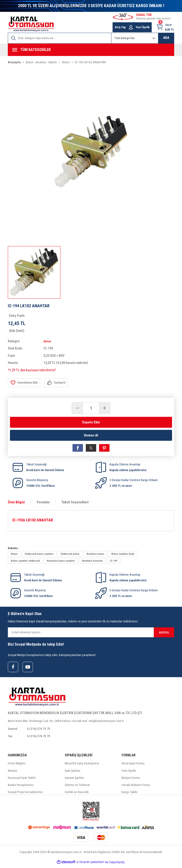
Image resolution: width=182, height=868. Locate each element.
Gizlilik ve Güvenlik (77, 795)
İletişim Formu (131, 780)
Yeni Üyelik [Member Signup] (143, 27)
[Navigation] (91, 50)
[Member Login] (131, 27)
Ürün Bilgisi (16, 504)
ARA (166, 38)
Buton (48, 341)
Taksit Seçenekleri (75, 504)
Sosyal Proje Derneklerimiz (25, 795)
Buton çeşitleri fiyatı (123, 556)
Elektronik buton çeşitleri (39, 556)
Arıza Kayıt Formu (133, 766)
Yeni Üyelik (129, 773)
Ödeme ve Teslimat (77, 788)
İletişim (13, 773)
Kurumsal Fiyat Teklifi (22, 780)
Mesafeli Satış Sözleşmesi (82, 766)
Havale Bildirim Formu (136, 788)
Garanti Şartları (74, 780)
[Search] (60, 38)
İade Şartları (73, 773)
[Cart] (165, 27)
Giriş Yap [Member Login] (120, 27)
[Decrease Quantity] (77, 408)
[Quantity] (91, 408)
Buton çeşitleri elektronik (25, 562)
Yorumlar (43, 504)
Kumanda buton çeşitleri (61, 562)
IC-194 (114, 562)
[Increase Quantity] (105, 408)
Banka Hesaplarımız (21, 788)
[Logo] (31, 24)
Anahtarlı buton (95, 556)
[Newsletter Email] (91, 634)
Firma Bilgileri (17, 766)
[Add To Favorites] (25, 383)
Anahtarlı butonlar (92, 562)
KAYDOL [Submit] (164, 634)
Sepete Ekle (91, 422)
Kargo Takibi (130, 795)
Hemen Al (91, 436)
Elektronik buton (70, 556)
